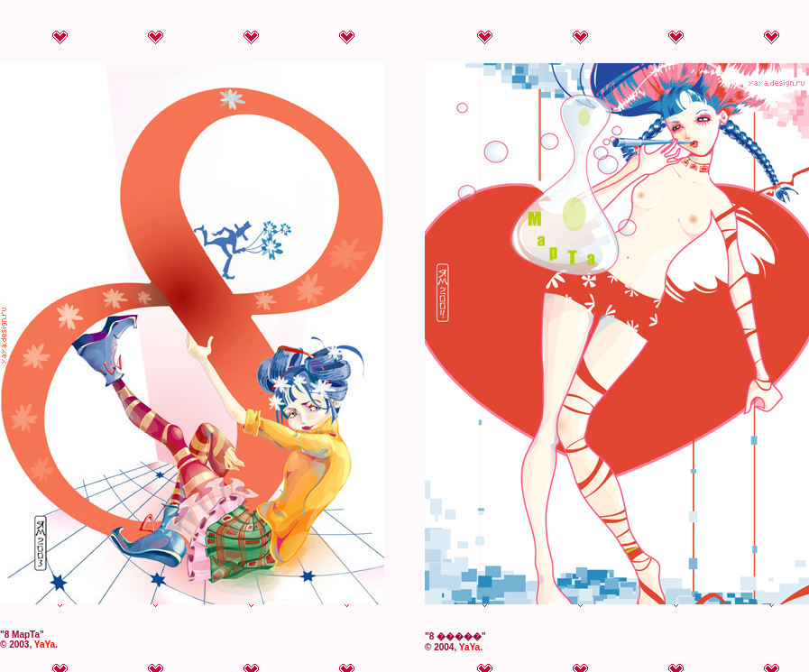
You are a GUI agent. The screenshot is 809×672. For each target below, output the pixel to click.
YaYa (45, 644)
